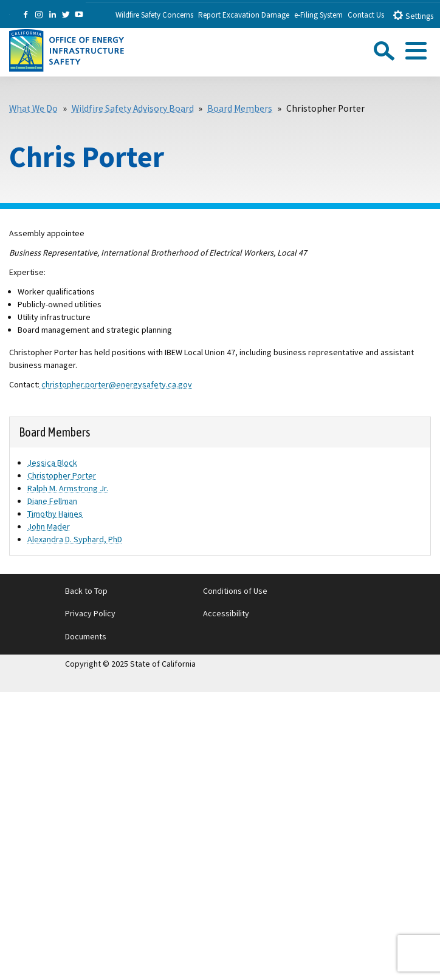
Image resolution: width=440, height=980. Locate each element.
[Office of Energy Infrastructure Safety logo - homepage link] (67, 50)
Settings (413, 15)
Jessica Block (52, 463)
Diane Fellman (52, 501)
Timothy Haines (55, 514)
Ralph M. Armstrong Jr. (68, 488)
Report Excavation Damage (244, 15)
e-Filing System (318, 15)
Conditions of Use (235, 591)
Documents (86, 636)
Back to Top (86, 591)
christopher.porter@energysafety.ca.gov (116, 384)
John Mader (49, 526)
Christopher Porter (62, 475)
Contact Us (366, 15)
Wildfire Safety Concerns (154, 15)
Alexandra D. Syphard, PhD (75, 539)
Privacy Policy (90, 613)
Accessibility (226, 613)
